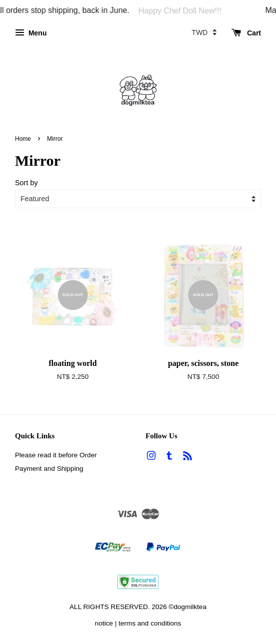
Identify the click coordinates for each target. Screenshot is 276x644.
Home (23, 139)
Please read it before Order (56, 455)
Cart (246, 33)
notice (104, 623)
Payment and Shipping (49, 469)
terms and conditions (149, 623)
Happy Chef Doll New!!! (183, 11)
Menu (31, 33)
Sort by (26, 183)
